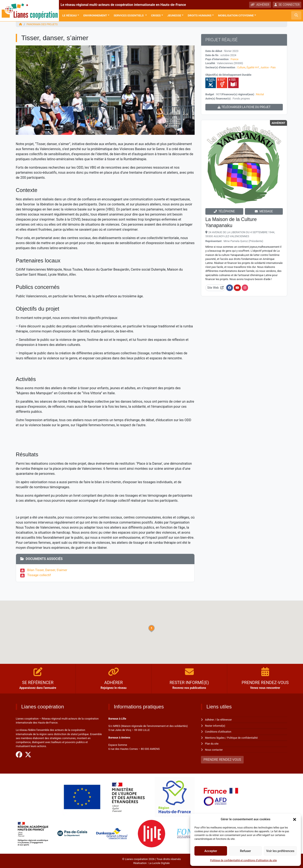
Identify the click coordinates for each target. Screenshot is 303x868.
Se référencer (225, 720)
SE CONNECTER (287, 5)
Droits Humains (199, 15)
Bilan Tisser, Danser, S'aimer (48, 570)
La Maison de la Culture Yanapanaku (232, 222)
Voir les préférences (280, 851)
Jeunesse (174, 15)
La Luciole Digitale (159, 862)
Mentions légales (215, 737)
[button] (295, 819)
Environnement (95, 15)
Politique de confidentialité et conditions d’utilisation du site (244, 860)
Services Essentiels (129, 15)
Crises (156, 15)
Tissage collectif (39, 575)
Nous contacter (214, 749)
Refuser (245, 851)
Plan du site (212, 743)
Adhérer (210, 720)
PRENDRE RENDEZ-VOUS (222, 759)
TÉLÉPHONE (224, 211)
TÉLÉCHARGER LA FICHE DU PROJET (244, 107)
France (235, 59)
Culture (241, 67)
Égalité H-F (253, 67)
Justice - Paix (269, 67)
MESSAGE (264, 211)
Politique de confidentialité (244, 737)
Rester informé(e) (215, 726)
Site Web (215, 287)
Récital (260, 94)
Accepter (211, 851)
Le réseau (70, 15)
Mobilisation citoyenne (236, 15)
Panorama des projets (43, 24)
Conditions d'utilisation (219, 731)
